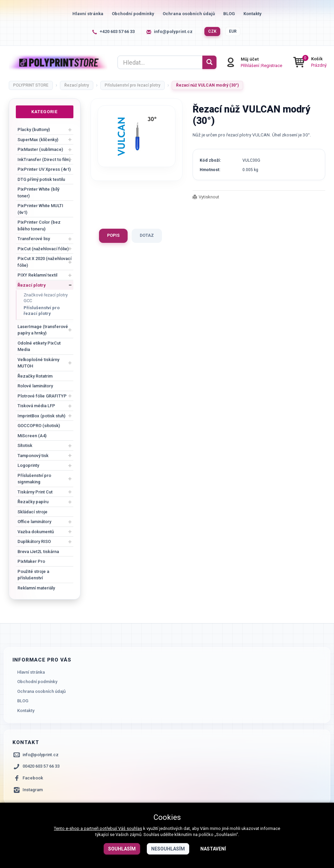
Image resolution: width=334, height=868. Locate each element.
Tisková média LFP (36, 406)
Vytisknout (209, 197)
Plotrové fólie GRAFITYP (42, 396)
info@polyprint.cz (173, 31)
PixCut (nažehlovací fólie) (43, 249)
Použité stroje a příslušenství (33, 575)
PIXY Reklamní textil (37, 275)
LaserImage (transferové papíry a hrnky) (43, 330)
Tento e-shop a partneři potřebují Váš (90, 828)
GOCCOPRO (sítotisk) (39, 426)
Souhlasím (122, 849)
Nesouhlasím (168, 849)
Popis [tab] (113, 235)
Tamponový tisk (33, 456)
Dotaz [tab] (147, 235)
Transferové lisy (34, 239)
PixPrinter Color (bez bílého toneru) (39, 226)
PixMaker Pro (31, 561)
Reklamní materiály (36, 588)
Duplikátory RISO (34, 541)
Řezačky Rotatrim (35, 376)
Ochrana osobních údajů (189, 14)
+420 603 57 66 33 (117, 31)
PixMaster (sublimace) (40, 149)
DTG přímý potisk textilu (41, 179)
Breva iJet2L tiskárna (38, 552)
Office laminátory (34, 522)
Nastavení (213, 849)
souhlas (134, 828)
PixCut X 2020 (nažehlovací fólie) (44, 262)
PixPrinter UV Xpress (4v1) (44, 169)
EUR (233, 31)
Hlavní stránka (88, 14)
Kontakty (253, 14)
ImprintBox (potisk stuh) (41, 416)
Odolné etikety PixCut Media (39, 346)
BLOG (229, 14)
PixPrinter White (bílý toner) (38, 192)
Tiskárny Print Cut (35, 492)
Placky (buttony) (34, 130)
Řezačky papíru (33, 502)
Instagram (33, 790)
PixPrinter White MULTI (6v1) (40, 209)
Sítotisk (25, 445)
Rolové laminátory (35, 386)
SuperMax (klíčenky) (38, 140)
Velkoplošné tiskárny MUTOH (38, 363)
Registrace (271, 65)
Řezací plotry (32, 285)
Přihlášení (250, 65)
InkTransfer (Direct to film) (44, 159)
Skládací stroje (32, 512)
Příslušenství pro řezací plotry (42, 311)
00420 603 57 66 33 (41, 766)
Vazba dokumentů (36, 532)
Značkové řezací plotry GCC (46, 298)
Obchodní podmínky (133, 14)
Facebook (33, 778)
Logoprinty (28, 465)
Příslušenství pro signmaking (34, 479)
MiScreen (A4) (32, 436)
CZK (212, 31)
